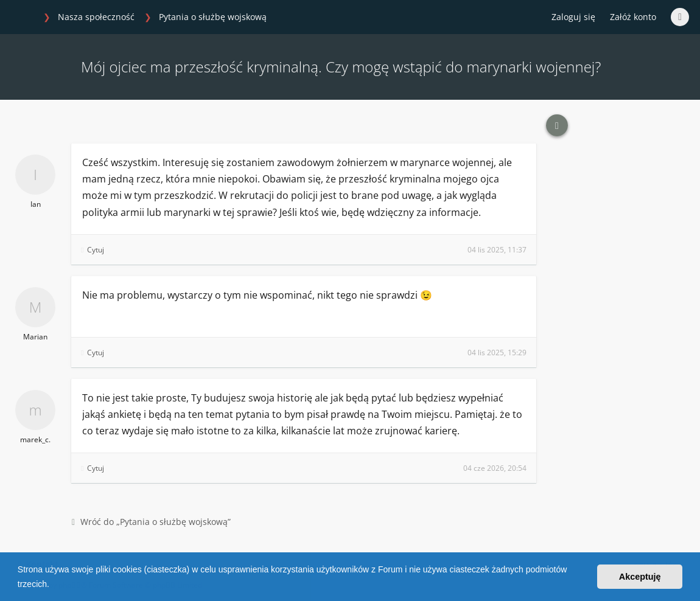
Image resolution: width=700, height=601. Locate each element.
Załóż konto (633, 17)
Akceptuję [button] (640, 577)
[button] (54, 585)
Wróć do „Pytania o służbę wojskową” (151, 522)
